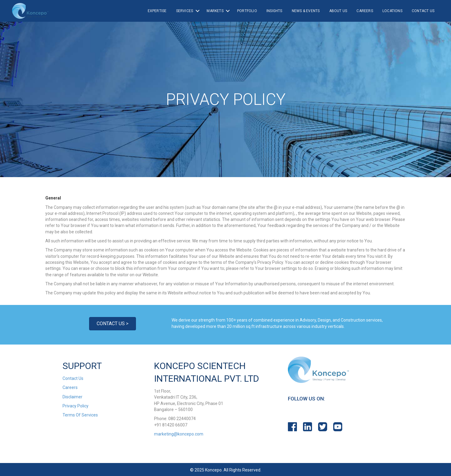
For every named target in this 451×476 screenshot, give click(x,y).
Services (185, 11)
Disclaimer (72, 397)
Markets (215, 11)
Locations (392, 11)
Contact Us (423, 11)
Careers (365, 11)
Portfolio (247, 11)
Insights (274, 11)
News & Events (306, 11)
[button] (113, 324)
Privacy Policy (76, 406)
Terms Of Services (80, 415)
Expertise (157, 11)
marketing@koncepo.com (179, 434)
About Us (338, 11)
